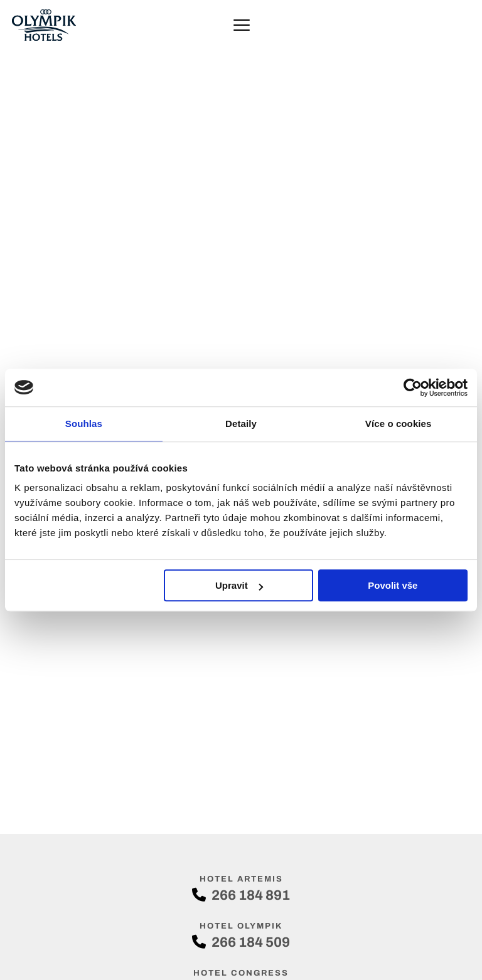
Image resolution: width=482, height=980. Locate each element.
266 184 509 (241, 942)
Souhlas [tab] (84, 424)
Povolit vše (393, 585)
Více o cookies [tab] (399, 424)
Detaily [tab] (241, 424)
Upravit (239, 585)
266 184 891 (241, 895)
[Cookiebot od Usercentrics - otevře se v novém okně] (413, 387)
